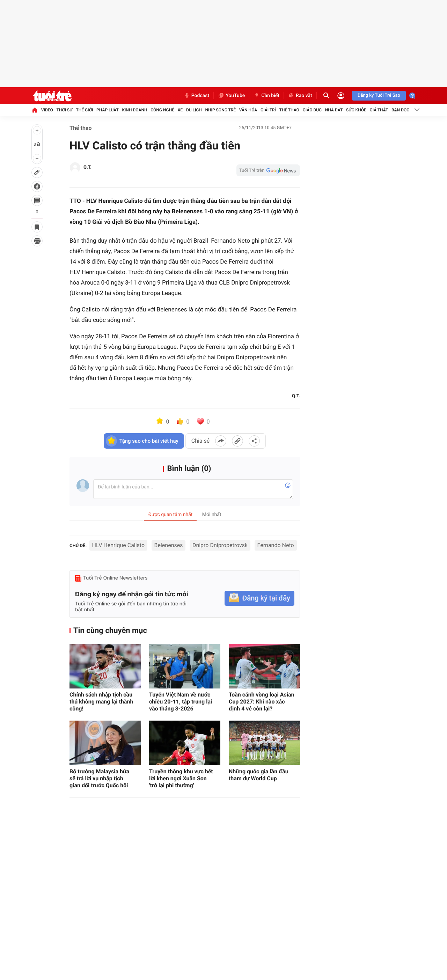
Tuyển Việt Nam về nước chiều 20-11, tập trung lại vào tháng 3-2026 (181, 702)
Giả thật (379, 110)
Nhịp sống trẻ (221, 110)
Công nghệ (162, 110)
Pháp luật (108, 110)
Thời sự (65, 110)
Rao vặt (300, 96)
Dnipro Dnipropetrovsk (220, 545)
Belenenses (169, 545)
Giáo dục (312, 110)
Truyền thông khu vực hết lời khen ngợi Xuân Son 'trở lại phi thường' (181, 778)
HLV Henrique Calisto (118, 545)
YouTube (231, 96)
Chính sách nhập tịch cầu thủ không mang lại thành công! (101, 702)
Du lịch (194, 110)
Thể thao (289, 110)
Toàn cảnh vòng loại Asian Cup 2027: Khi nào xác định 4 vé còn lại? (262, 702)
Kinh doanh (134, 110)
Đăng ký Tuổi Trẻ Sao (379, 95)
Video (47, 110)
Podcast (197, 96)
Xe (180, 110)
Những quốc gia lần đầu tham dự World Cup (259, 775)
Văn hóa (248, 110)
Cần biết (266, 96)
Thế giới (85, 110)
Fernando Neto (276, 545)
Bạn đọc (400, 110)
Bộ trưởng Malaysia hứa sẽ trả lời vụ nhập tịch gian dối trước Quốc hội (99, 778)
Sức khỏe (356, 110)
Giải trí (268, 110)
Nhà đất (334, 110)
